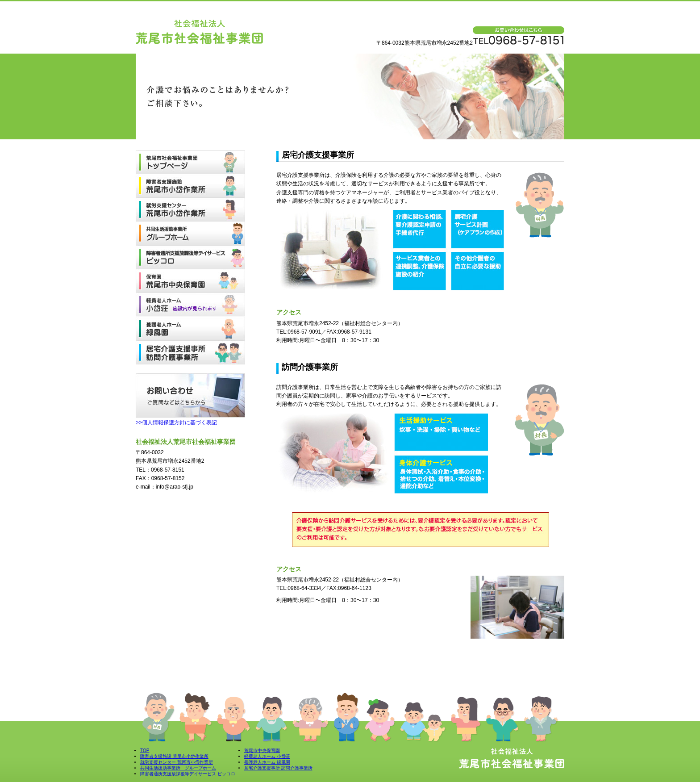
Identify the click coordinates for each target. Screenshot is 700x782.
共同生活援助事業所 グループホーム (178, 768)
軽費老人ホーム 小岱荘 (267, 756)
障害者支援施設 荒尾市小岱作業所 (174, 756)
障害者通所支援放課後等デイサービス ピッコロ (188, 774)
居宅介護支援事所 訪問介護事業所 (278, 768)
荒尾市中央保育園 (262, 751)
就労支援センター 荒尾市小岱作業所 (177, 762)
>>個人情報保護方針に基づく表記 (176, 422)
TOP (145, 751)
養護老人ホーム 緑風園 (267, 762)
